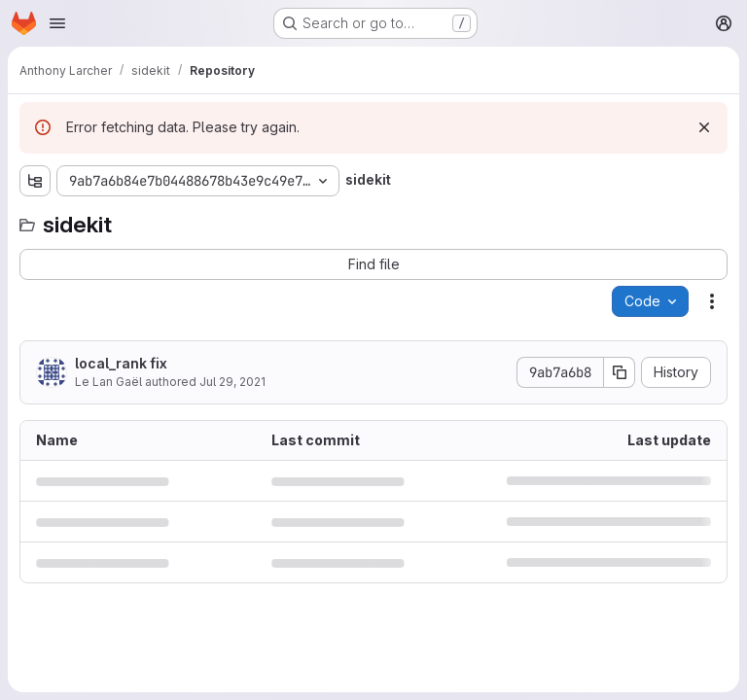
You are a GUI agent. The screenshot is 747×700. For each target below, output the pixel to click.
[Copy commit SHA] (620, 372)
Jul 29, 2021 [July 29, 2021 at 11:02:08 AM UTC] (232, 382)
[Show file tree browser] (35, 181)
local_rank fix (121, 363)
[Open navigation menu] (57, 23)
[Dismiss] (704, 127)
